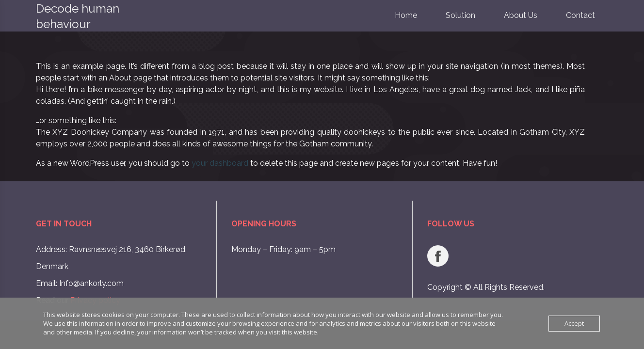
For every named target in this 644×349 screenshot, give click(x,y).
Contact (580, 15)
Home (406, 15)
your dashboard (220, 163)
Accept (574, 323)
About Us (521, 15)
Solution (460, 15)
